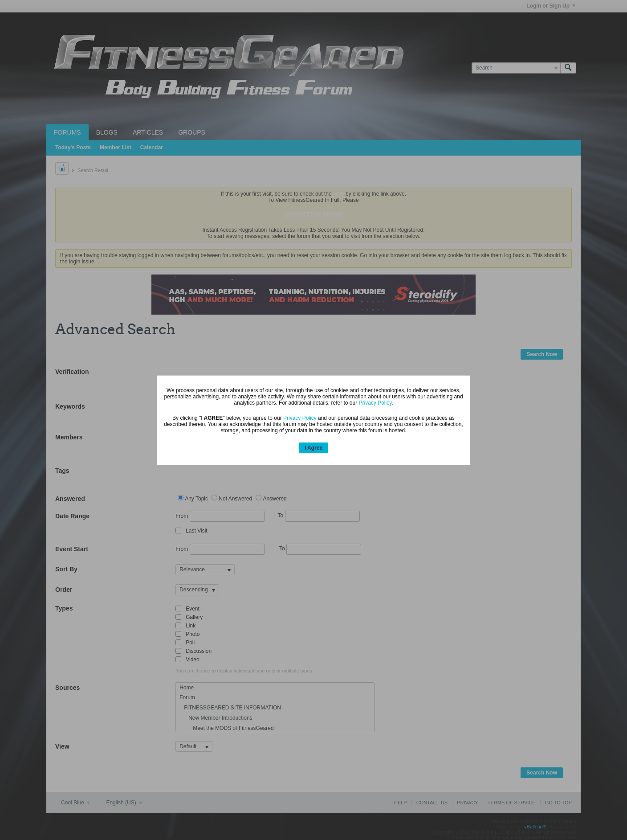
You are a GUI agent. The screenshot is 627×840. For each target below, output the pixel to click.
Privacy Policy (375, 403)
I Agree (313, 448)
